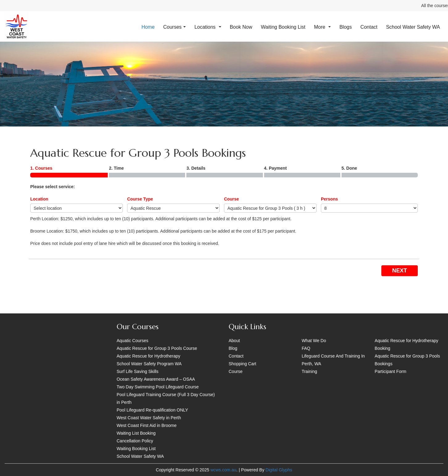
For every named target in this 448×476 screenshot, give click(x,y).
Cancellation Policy (135, 441)
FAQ (306, 348)
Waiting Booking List (283, 27)
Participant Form (390, 371)
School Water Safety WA (413, 27)
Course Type (140, 199)
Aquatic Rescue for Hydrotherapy (148, 356)
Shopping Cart (243, 364)
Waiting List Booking (136, 433)
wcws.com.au (223, 470)
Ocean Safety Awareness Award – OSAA (156, 379)
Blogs (346, 27)
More (323, 27)
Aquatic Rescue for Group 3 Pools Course (157, 348)
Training (309, 371)
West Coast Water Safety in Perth (149, 418)
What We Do (314, 341)
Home (148, 27)
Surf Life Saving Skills (137, 371)
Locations (208, 27)
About (234, 341)
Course (231, 199)
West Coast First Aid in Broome (147, 425)
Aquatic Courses (133, 341)
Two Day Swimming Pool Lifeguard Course (158, 387)
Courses (174, 27)
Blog (233, 348)
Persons (329, 199)
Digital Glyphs (279, 470)
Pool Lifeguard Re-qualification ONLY (152, 410)
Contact (369, 27)
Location (39, 199)
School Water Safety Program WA (149, 364)
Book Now (241, 27)
